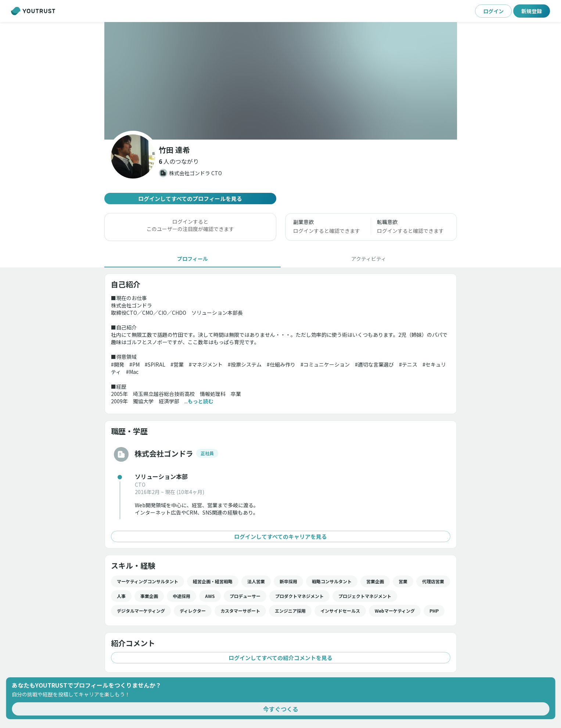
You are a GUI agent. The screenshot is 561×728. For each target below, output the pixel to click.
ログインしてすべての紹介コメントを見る (281, 658)
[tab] (193, 259)
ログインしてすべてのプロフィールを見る (190, 199)
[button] (179, 161)
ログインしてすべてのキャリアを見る (281, 536)
